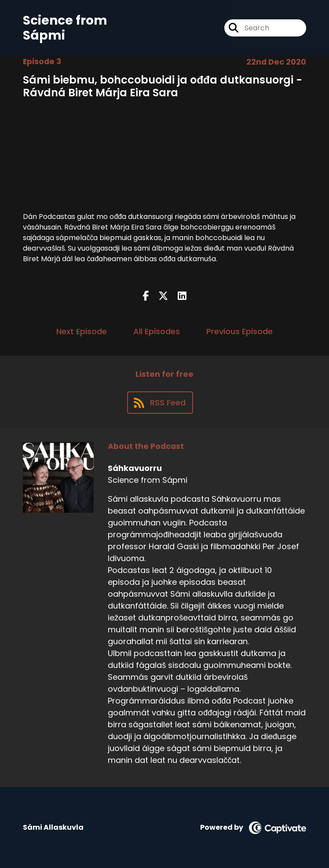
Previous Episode (239, 331)
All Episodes (157, 331)
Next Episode (82, 331)
